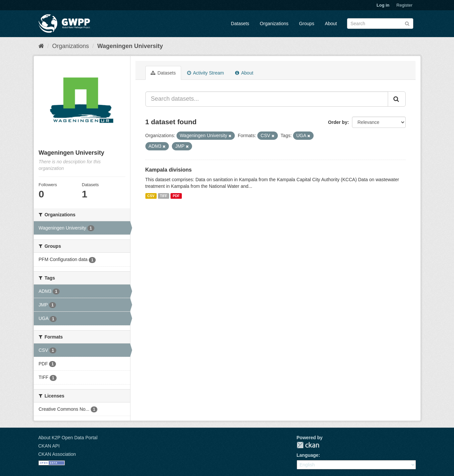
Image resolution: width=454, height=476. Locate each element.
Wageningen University (130, 46)
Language (308, 455)
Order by (338, 122)
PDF (176, 196)
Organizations (274, 24)
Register (404, 5)
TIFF (164, 196)
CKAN (308, 445)
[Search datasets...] (267, 99)
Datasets (240, 24)
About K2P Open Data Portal (68, 438)
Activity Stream (205, 73)
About (331, 24)
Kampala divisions (169, 170)
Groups (307, 24)
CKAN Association (57, 454)
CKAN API (49, 446)
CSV (151, 196)
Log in (383, 5)
